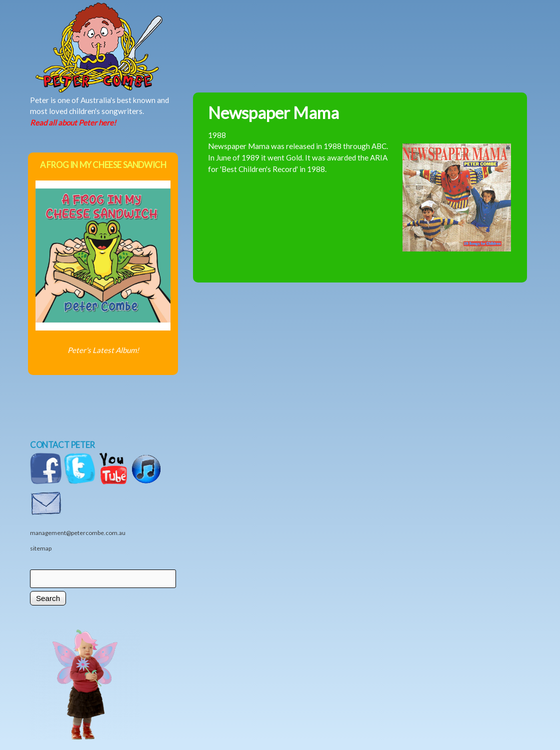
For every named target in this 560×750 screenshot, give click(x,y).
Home (133, 28)
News (285, 28)
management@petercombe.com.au (78, 533)
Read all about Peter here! (73, 122)
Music (235, 28)
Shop (395, 28)
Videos (445, 28)
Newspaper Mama (273, 113)
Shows (340, 28)
